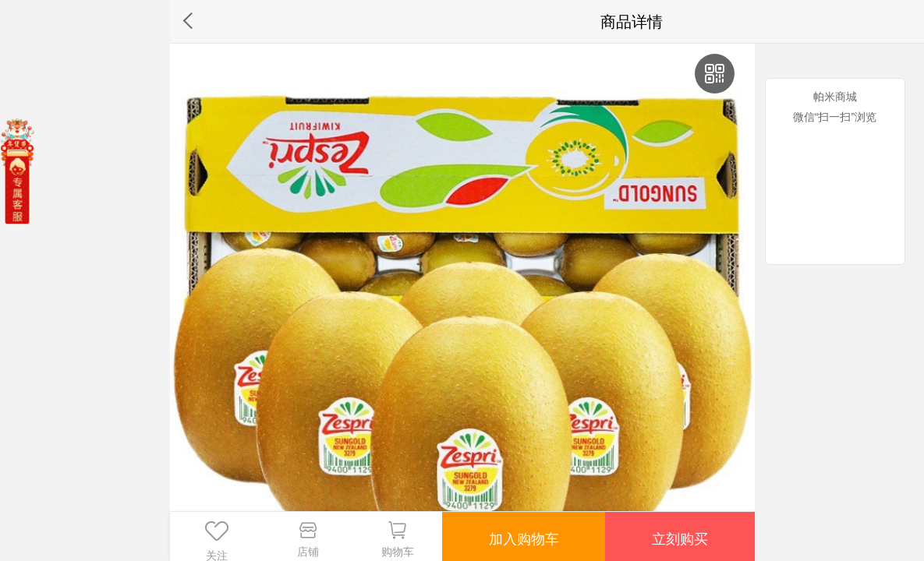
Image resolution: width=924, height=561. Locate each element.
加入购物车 (522, 536)
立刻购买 (679, 536)
